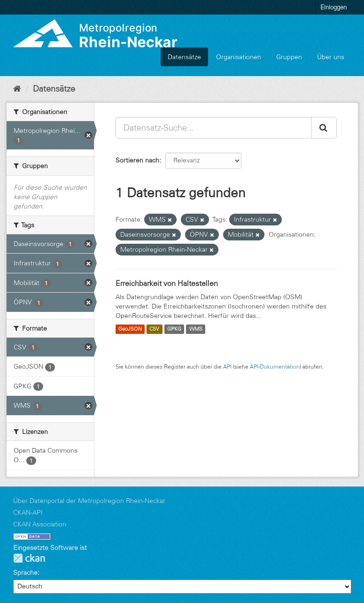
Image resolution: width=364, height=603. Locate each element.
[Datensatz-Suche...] (214, 128)
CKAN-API (28, 512)
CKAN (29, 558)
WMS (196, 329)
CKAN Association (40, 524)
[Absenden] (324, 128)
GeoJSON (130, 329)
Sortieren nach (137, 160)
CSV (154, 329)
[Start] (17, 89)
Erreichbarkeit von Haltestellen (167, 283)
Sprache (25, 572)
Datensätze (184, 57)
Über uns (331, 57)
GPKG (174, 329)
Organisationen (239, 57)
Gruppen (289, 57)
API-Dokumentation (275, 367)
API (227, 367)
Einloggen (333, 7)
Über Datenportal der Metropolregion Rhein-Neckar (89, 501)
